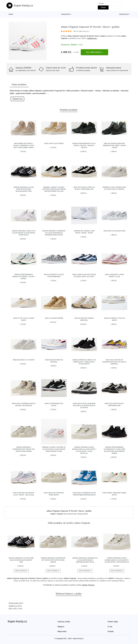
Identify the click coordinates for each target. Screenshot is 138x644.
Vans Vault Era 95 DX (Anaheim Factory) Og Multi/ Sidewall (114, 362)
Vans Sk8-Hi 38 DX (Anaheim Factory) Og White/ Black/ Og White (84, 405)
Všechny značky (64, 622)
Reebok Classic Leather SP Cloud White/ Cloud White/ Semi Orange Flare (54, 449)
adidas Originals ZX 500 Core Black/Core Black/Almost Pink (24, 189)
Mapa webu (62, 631)
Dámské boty (124, 14)
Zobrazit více (17, 99)
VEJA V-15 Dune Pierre (54, 318)
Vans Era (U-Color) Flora (114, 231)
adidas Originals (88, 585)
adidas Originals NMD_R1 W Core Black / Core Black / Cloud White (84, 362)
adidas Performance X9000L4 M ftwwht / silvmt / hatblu (24, 276)
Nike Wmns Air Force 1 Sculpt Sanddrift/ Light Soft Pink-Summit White (24, 145)
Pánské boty (66, 14)
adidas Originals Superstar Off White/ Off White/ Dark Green (24, 449)
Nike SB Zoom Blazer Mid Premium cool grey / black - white (114, 145)
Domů (11, 14)
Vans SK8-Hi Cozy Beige (54, 143)
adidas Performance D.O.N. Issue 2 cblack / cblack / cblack (84, 145)
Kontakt (111, 631)
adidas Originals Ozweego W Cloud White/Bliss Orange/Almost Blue (54, 233)
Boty (65, 514)
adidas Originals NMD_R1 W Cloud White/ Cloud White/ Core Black (24, 233)
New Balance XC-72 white (24, 360)
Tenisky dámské (82, 514)
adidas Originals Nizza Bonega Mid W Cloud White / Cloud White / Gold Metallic (117, 560)
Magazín (61, 627)
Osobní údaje (113, 622)
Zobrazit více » (92, 38)
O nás (110, 627)
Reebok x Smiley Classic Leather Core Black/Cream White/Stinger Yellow (54, 189)
